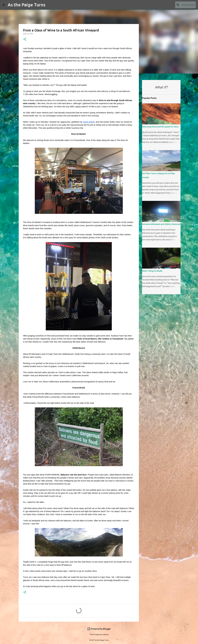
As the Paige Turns (27, 5)
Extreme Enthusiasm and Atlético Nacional (161, 224)
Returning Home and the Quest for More (160, 127)
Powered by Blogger (99, 629)
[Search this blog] (181, 5)
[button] (25, 39)
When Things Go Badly (152, 271)
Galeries (106, 634)
